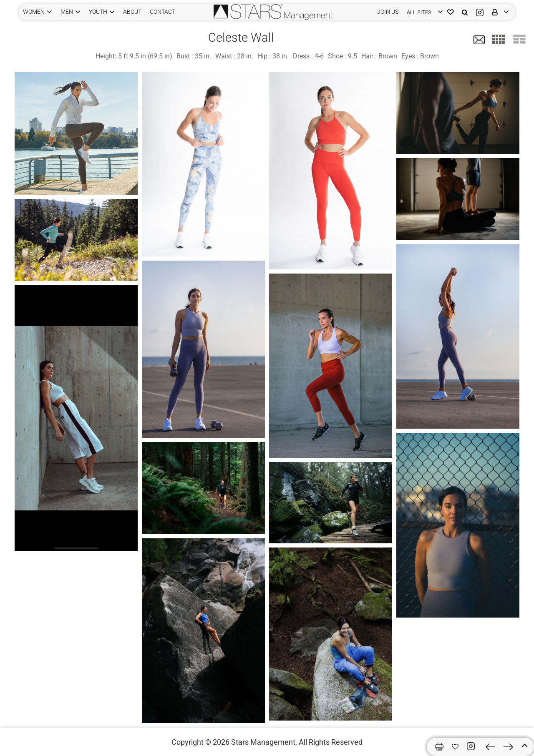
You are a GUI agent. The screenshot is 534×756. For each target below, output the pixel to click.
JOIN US (388, 12)
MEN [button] (67, 12)
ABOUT (132, 12)
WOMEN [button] (34, 12)
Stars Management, (264, 742)
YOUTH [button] (98, 12)
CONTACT (162, 12)
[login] (423, 12)
